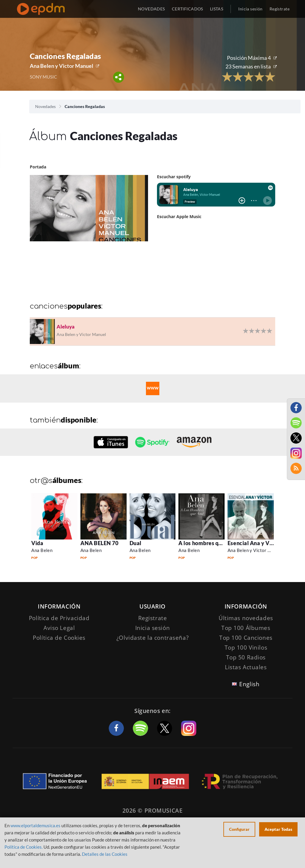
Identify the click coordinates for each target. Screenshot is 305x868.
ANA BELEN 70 (99, 543)
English (249, 684)
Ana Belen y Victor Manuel (62, 66)
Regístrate (280, 9)
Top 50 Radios (246, 657)
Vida (37, 543)
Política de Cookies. (24, 847)
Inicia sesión (250, 9)
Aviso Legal (59, 628)
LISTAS (217, 9)
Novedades (45, 106)
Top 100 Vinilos (246, 648)
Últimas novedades (246, 618)
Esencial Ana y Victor (255, 543)
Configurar (239, 829)
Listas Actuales (246, 667)
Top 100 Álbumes (246, 628)
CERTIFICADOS (187, 9)
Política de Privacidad (59, 618)
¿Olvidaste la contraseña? (152, 638)
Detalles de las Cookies (105, 854)
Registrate (153, 618)
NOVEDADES (151, 9)
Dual (136, 543)
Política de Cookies (59, 638)
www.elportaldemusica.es (35, 825)
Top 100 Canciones (246, 638)
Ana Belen (42, 550)
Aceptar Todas (278, 829)
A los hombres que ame (208, 543)
